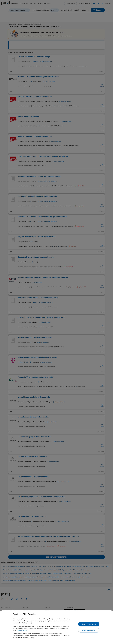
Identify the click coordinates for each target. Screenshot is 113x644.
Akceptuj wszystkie (89, 624)
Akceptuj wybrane (89, 630)
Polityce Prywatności (22, 630)
